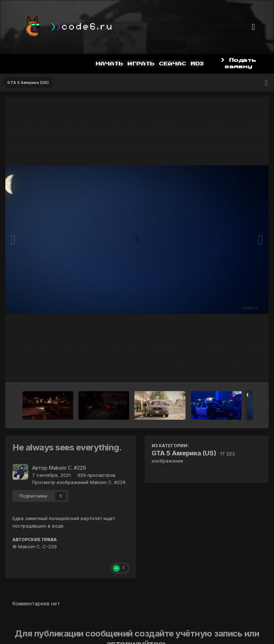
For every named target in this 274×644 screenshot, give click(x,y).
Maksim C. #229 (67, 468)
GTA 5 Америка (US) (184, 453)
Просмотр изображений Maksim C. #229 (79, 482)
